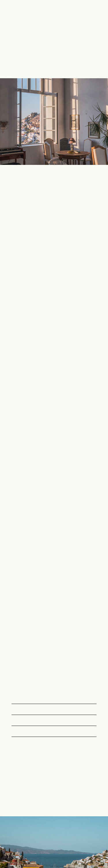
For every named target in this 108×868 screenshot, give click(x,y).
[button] (97, 39)
